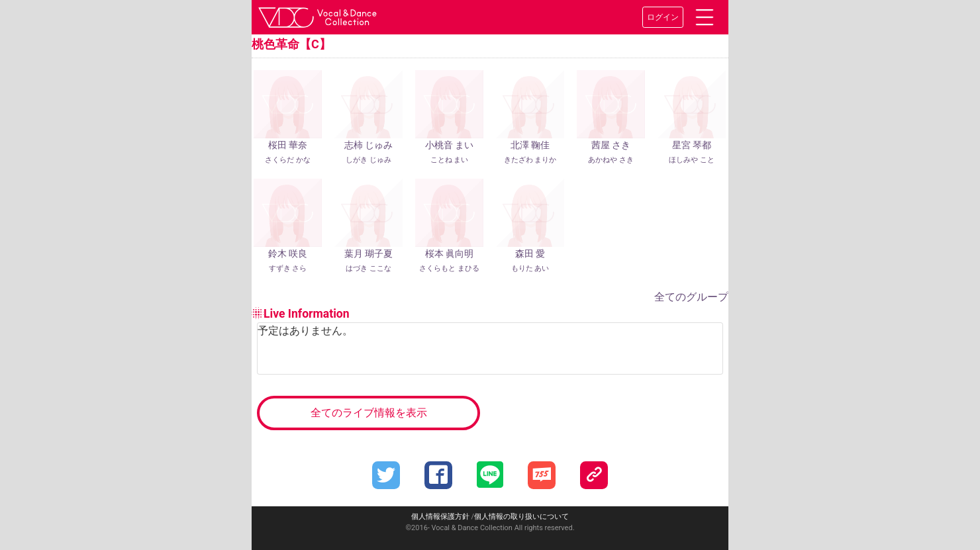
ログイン (663, 17)
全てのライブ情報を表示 (369, 413)
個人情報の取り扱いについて (521, 517)
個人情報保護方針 (440, 517)
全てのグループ (691, 297)
